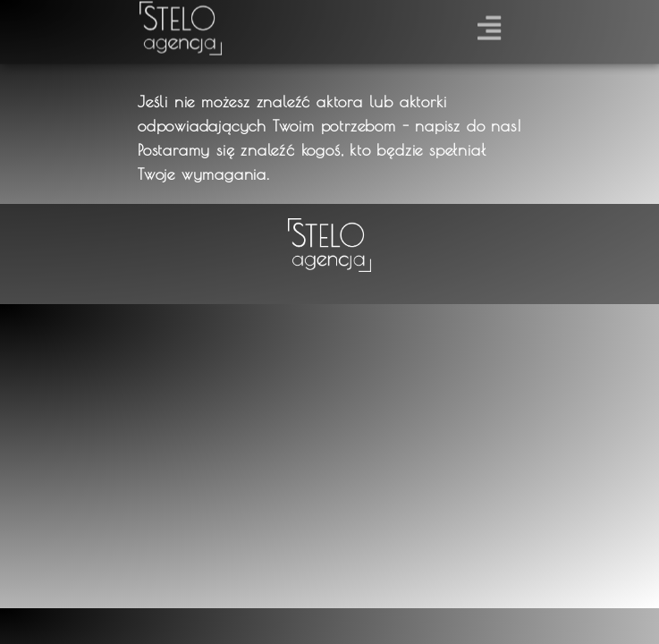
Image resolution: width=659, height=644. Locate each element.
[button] (489, 25)
